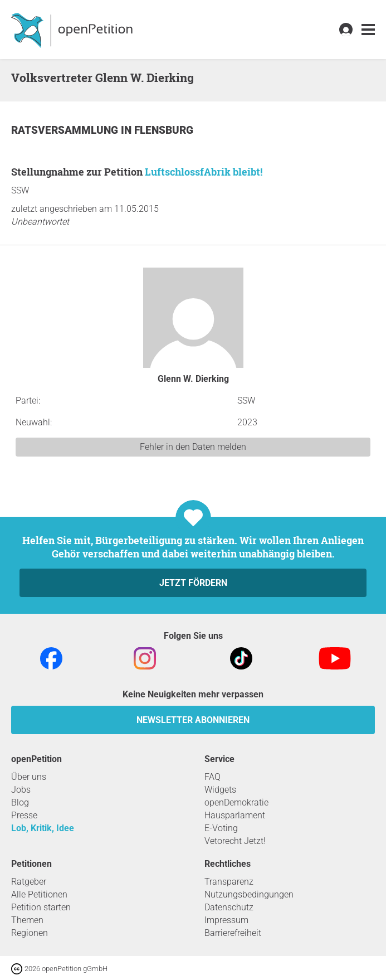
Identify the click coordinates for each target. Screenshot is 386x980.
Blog (20, 802)
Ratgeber (29, 882)
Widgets (220, 790)
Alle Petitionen (39, 894)
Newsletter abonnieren (193, 720)
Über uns (29, 777)
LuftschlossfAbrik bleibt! (204, 172)
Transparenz (229, 882)
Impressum (226, 920)
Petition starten (41, 907)
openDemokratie (236, 802)
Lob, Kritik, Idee (43, 828)
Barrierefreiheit (233, 933)
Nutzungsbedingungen (249, 894)
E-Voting (221, 828)
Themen (27, 920)
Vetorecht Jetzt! (235, 841)
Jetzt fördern (193, 583)
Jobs (21, 790)
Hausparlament (235, 815)
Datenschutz (229, 907)
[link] (368, 30)
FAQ (212, 777)
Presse (24, 815)
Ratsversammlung (66, 130)
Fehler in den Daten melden (193, 447)
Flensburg (164, 130)
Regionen (30, 933)
